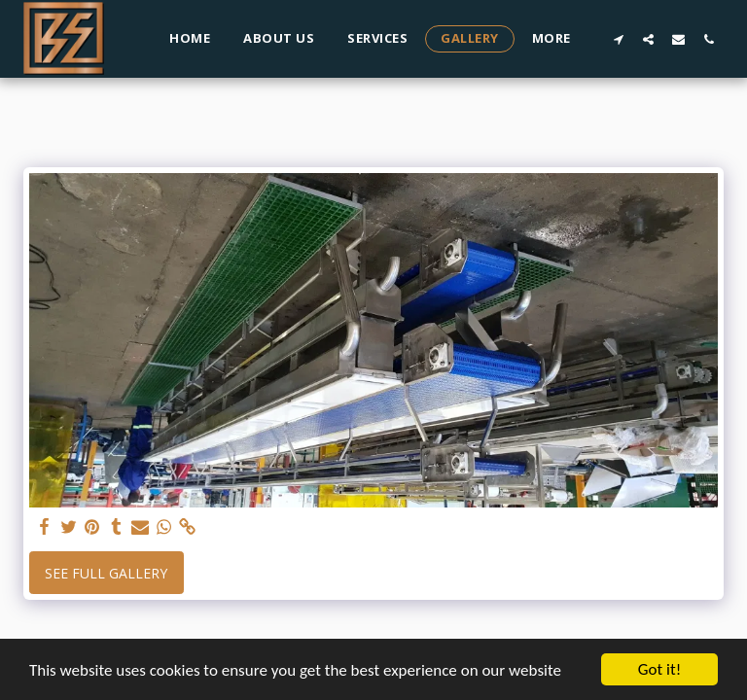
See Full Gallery (106, 573)
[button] (618, 39)
